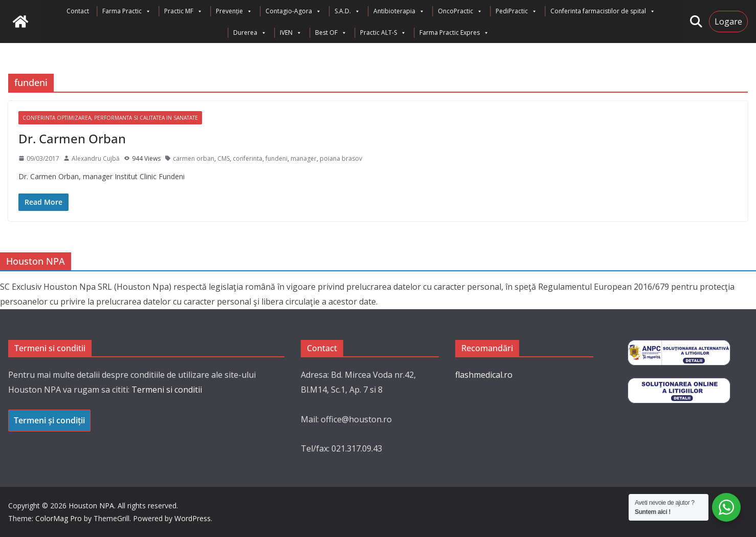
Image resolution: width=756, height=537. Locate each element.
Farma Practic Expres (454, 33)
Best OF (331, 33)
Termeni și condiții (49, 420)
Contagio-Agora (293, 11)
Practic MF (183, 11)
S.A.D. (347, 11)
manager (304, 158)
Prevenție (234, 11)
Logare (728, 22)
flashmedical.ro (484, 375)
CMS (224, 158)
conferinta (248, 158)
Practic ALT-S (383, 33)
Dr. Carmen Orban (72, 138)
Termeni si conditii (167, 390)
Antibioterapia (399, 11)
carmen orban (194, 158)
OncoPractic (460, 11)
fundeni (276, 158)
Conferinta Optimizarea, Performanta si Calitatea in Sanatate (110, 118)
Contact (78, 11)
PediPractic (516, 11)
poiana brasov (341, 158)
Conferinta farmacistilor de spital (603, 11)
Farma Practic (127, 11)
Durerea (250, 33)
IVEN (291, 33)
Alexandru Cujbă (96, 158)
